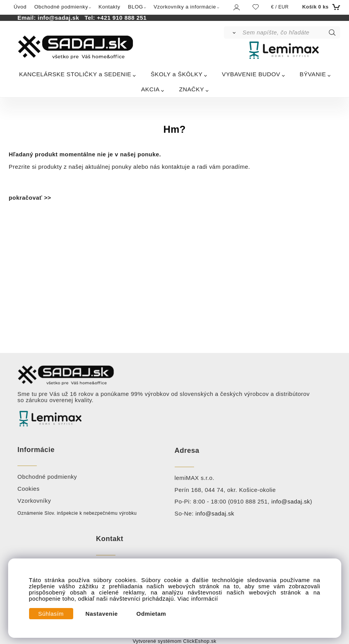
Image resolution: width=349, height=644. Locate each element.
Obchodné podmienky (61, 7)
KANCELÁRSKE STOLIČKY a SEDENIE (75, 74)
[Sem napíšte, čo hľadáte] (291, 33)
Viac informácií (198, 599)
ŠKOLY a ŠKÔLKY (177, 74)
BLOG (135, 7)
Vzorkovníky (34, 501)
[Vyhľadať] (233, 33)
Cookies (28, 489)
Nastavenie (102, 614)
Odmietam (151, 614)
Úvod (20, 7)
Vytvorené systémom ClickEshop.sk (174, 641)
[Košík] (320, 7)
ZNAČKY (192, 89)
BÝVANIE (313, 74)
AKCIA (150, 89)
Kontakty (109, 7)
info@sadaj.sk (60, 18)
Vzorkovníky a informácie (185, 7)
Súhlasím (51, 614)
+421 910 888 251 (122, 18)
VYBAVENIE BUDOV (251, 74)
